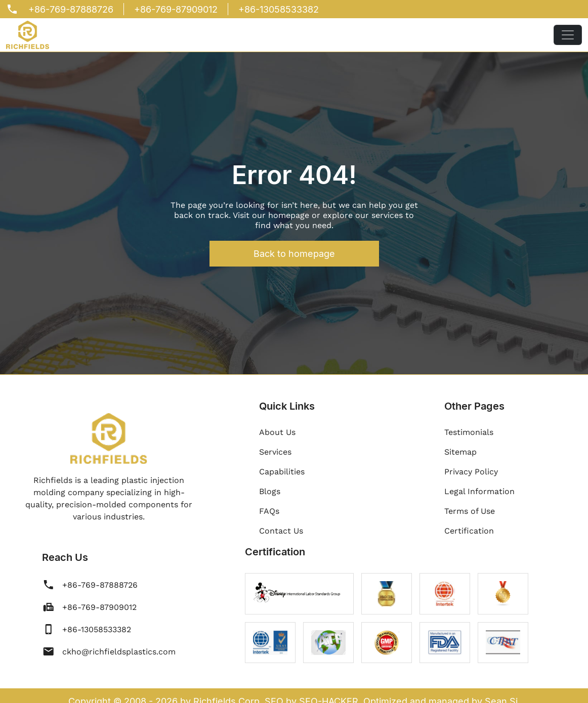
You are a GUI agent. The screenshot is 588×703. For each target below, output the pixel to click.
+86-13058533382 (279, 9)
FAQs (269, 511)
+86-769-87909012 (176, 9)
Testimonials (469, 432)
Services (275, 452)
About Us (277, 432)
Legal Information (479, 491)
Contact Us (281, 531)
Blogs (270, 491)
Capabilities (282, 472)
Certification (469, 531)
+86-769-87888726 (71, 9)
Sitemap (460, 452)
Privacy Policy (471, 472)
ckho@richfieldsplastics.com (119, 652)
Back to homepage (294, 254)
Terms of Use (470, 511)
